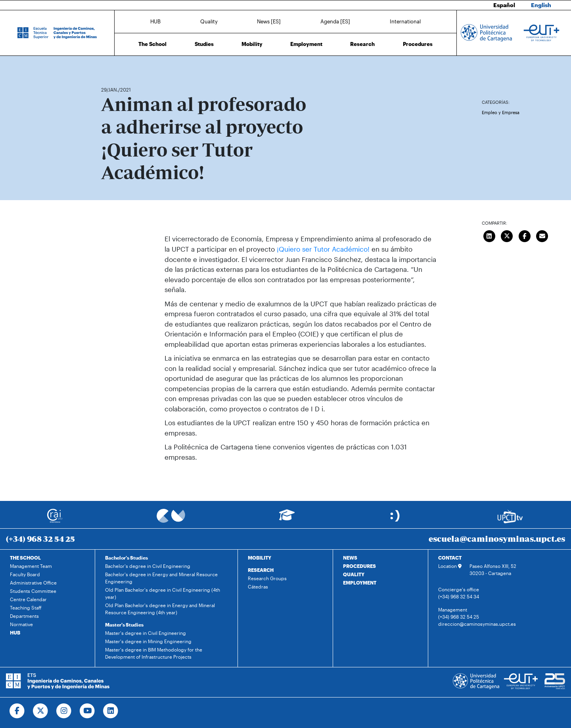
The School (152, 44)
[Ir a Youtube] (87, 711)
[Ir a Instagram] (64, 711)
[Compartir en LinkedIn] (489, 235)
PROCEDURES (359, 566)
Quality (209, 21)
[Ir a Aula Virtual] (287, 519)
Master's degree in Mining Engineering (148, 641)
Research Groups (267, 578)
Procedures (418, 44)
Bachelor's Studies (126, 558)
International (405, 21)
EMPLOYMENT (360, 583)
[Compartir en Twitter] (507, 235)
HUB (155, 21)
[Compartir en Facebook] (525, 235)
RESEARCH (261, 570)
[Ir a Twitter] (41, 711)
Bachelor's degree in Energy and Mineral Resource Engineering (161, 578)
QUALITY (354, 574)
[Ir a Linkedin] (111, 711)
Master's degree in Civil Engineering (146, 633)
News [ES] (269, 21)
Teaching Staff (26, 608)
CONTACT (450, 558)
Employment (306, 44)
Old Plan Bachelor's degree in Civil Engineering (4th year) (163, 593)
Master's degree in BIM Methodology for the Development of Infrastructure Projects (154, 653)
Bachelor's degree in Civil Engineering (148, 566)
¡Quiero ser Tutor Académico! (323, 249)
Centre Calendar (28, 599)
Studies (204, 44)
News (123, 66)
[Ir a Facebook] (17, 711)
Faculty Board (25, 574)
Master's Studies (124, 625)
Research (362, 44)
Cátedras (258, 587)
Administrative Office (33, 583)
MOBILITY (260, 558)
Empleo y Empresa (501, 112)
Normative (21, 624)
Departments (24, 616)
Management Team (31, 566)
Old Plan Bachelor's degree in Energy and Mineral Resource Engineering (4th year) (160, 609)
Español (507, 5)
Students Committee (33, 591)
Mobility (252, 44)
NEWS (350, 558)
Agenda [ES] (335, 21)
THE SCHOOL (25, 558)
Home (108, 66)
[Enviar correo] (542, 235)
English (542, 5)
